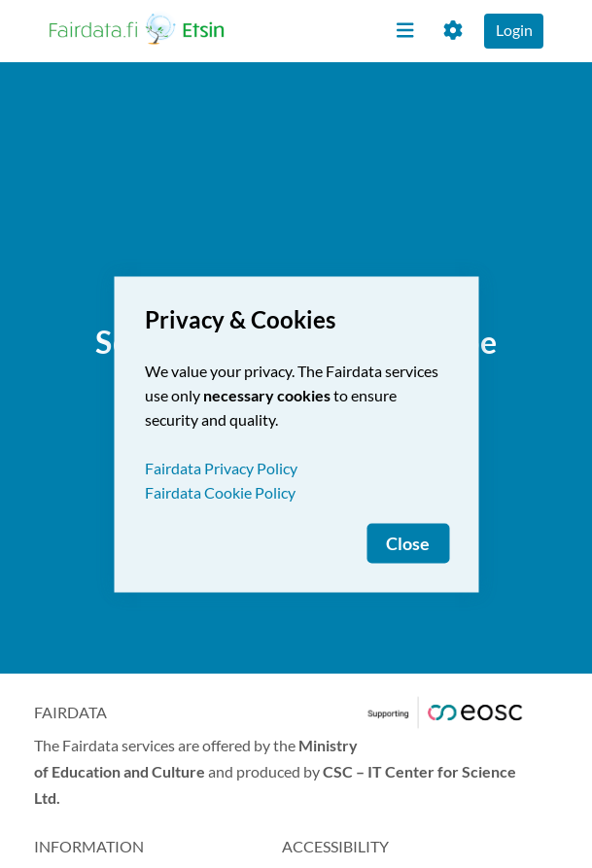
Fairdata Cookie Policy (220, 491)
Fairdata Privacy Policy (221, 467)
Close (408, 543)
